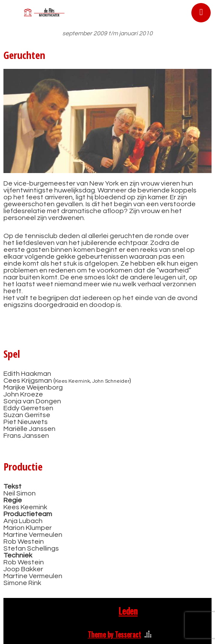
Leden (128, 611)
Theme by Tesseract (114, 635)
